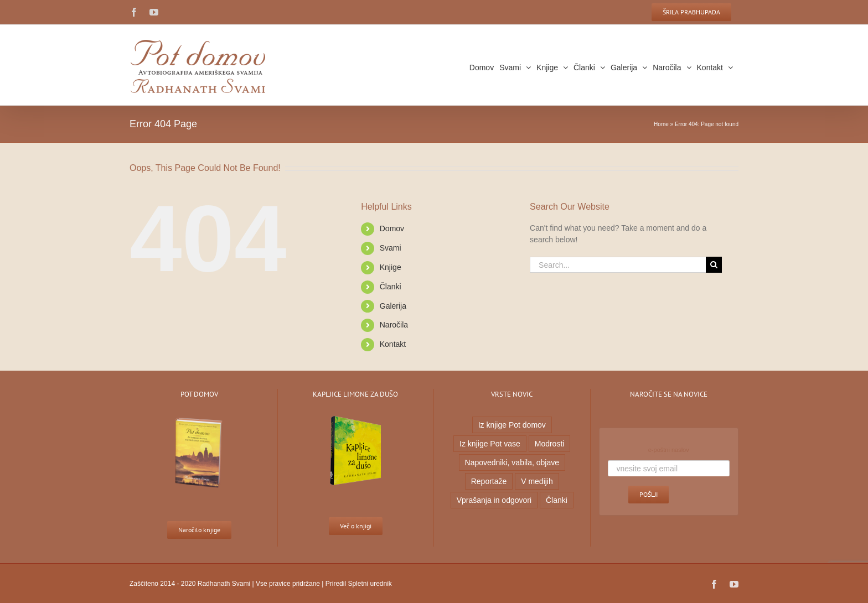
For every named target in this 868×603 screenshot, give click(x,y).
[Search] (711, 265)
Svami (388, 248)
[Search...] (616, 265)
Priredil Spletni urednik (356, 584)
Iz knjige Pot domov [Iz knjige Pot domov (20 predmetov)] (509, 425)
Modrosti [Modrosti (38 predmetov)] (547, 444)
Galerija (390, 306)
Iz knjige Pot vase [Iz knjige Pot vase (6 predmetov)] (488, 444)
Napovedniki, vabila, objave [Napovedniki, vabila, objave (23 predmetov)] (509, 462)
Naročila (391, 325)
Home (659, 124)
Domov (389, 228)
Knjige (388, 267)
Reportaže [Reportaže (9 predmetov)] (486, 481)
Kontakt (390, 344)
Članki (388, 287)
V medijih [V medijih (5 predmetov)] (535, 481)
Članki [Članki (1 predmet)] (554, 500)
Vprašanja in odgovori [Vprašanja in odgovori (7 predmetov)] (491, 500)
